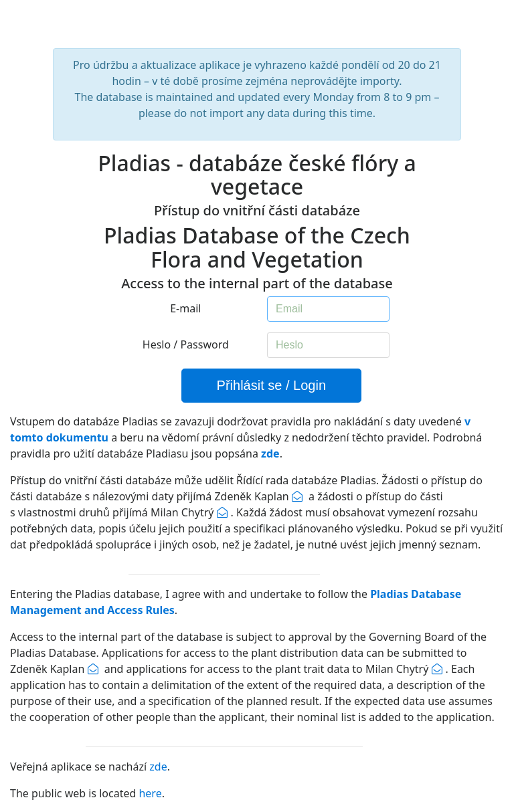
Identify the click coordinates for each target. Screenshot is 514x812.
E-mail (185, 308)
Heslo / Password (186, 344)
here (150, 793)
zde (158, 767)
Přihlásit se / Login (271, 385)
